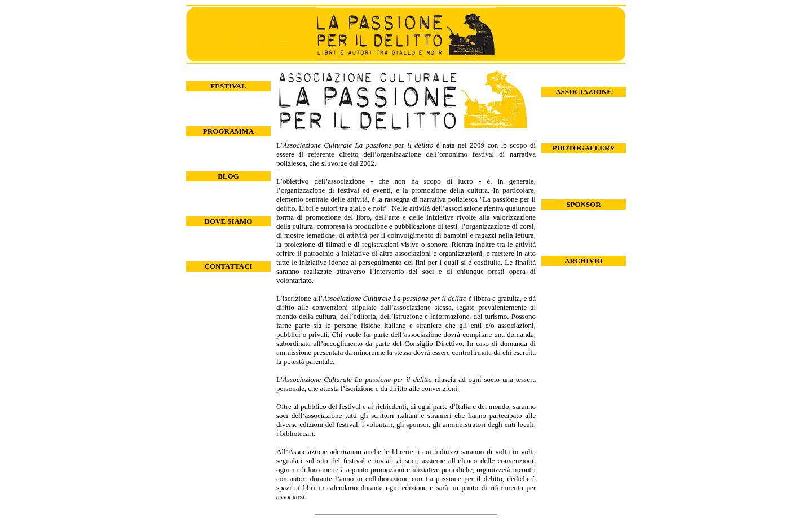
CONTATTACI (228, 266)
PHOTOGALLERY (584, 148)
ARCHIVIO (584, 261)
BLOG (228, 176)
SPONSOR (583, 204)
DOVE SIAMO (229, 221)
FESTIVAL (228, 86)
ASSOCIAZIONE (584, 92)
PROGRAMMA (228, 131)
